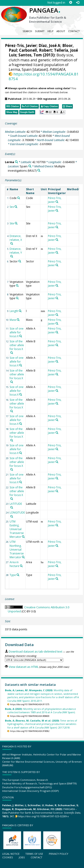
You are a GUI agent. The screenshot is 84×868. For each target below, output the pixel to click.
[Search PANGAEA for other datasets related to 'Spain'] (30, 166)
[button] (52, 112)
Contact (74, 31)
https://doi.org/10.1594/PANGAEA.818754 (44, 76)
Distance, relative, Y (16, 251)
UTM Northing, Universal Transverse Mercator (17, 549)
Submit (40, 31)
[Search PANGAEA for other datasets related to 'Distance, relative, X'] (12, 244)
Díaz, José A (49, 45)
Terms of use (34, 854)
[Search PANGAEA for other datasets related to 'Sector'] (20, 261)
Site (12, 223)
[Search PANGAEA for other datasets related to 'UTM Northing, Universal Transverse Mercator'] (23, 557)
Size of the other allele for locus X (17, 345)
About (61, 31)
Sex (12, 207)
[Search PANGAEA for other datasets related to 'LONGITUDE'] (12, 516)
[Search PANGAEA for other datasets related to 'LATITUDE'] (12, 507)
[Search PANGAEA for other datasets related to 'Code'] (19, 198)
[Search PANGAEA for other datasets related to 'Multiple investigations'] (39, 170)
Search (27, 31)
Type (13, 575)
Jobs (22, 857)
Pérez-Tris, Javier (21, 45)
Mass (13, 320)
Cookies (8, 857)
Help (51, 31)
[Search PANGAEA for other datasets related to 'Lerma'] (16, 162)
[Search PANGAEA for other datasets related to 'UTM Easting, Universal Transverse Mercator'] (23, 537)
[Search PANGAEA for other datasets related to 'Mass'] (18, 320)
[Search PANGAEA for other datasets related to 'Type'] (18, 575)
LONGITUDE (17, 513)
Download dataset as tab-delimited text (36, 651)
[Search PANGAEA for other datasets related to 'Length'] (20, 311)
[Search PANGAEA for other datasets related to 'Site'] (16, 223)
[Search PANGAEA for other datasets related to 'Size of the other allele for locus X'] (12, 353)
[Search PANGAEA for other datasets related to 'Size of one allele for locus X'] (21, 336)
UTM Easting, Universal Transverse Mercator (17, 529)
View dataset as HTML (24, 667)
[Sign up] (71, 3)
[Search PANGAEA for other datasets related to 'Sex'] (16, 207)
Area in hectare (14, 564)
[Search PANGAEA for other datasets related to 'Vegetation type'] (17, 286)
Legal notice (11, 854)
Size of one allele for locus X (17, 332)
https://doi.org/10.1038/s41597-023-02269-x (43, 816)
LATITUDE (16, 504)
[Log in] (78, 3)
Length (14, 311)
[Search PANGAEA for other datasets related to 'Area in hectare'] (21, 566)
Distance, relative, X (16, 238)
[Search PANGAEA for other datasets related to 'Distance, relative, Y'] (12, 256)
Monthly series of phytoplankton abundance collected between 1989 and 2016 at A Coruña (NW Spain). (40, 711)
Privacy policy (59, 854)
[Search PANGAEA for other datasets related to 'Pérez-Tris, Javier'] (57, 202)
